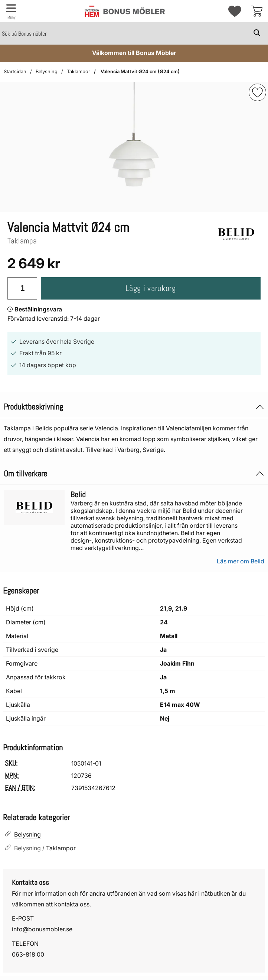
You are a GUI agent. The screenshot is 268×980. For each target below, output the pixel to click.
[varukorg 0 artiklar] (257, 11)
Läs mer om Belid (241, 561)
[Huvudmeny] (11, 11)
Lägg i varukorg (151, 288)
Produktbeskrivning (134, 407)
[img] (257, 92)
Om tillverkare (134, 474)
